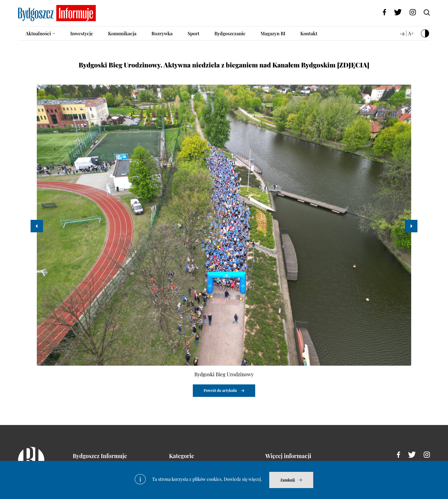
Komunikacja (122, 33)
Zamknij (288, 480)
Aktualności (38, 33)
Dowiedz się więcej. (243, 479)
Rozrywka (162, 33)
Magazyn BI (273, 33)
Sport (193, 33)
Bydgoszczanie (230, 33)
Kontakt (309, 33)
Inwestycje (82, 33)
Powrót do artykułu (220, 390)
